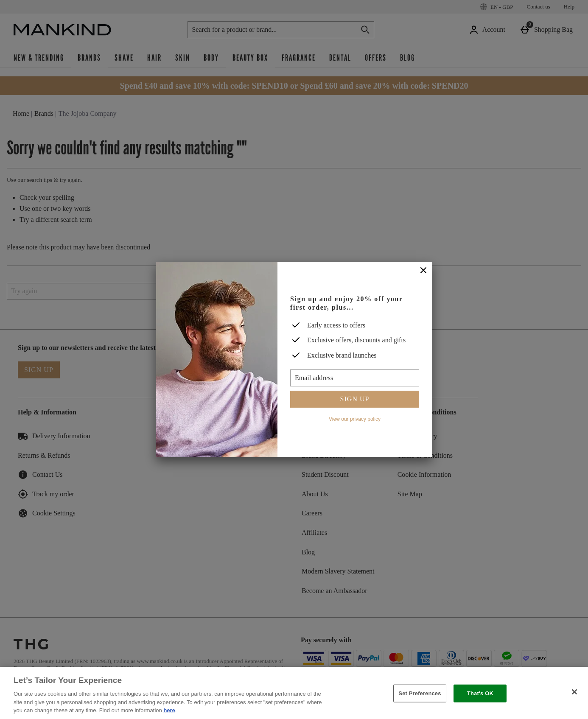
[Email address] (355, 378)
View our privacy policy (355, 419)
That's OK (480, 693)
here (169, 710)
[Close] (423, 271)
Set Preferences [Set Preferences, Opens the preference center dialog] (420, 693)
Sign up (355, 399)
